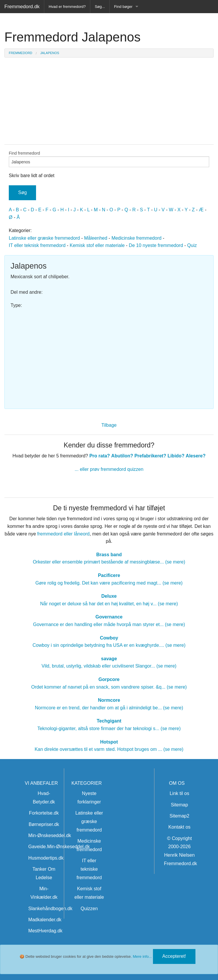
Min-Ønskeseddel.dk (50, 835)
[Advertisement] (109, 356)
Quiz (192, 245)
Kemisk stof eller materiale (97, 245)
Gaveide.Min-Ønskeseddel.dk (59, 847)
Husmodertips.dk (46, 858)
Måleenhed (96, 238)
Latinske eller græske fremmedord (44, 238)
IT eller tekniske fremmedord (89, 869)
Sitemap (179, 805)
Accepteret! (174, 956)
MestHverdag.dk (46, 931)
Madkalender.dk (45, 920)
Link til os (179, 793)
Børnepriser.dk (44, 824)
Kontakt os (179, 827)
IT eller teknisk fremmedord (37, 245)
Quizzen (89, 909)
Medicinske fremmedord (136, 238)
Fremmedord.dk (22, 7)
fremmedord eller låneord (63, 534)
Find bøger (123, 7)
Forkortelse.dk (44, 813)
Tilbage (109, 425)
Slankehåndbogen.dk (50, 909)
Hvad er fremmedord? (67, 7)
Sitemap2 (180, 816)
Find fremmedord (109, 159)
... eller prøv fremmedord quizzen (109, 469)
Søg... (100, 7)
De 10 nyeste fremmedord (156, 245)
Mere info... (142, 956)
